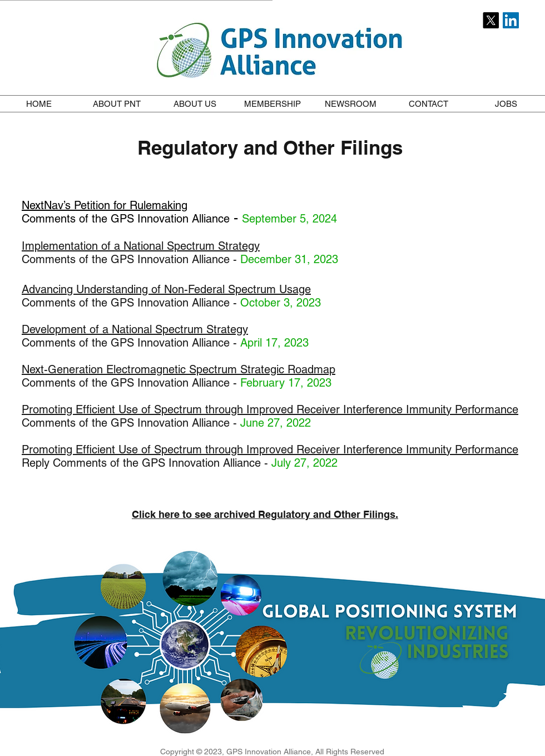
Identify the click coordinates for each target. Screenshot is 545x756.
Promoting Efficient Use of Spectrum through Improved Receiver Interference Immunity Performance (270, 409)
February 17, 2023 (286, 383)
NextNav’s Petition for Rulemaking (105, 205)
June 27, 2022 (276, 423)
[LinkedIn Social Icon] (511, 20)
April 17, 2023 (274, 343)
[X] (491, 20)
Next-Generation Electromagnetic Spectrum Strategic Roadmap (179, 369)
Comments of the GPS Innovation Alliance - (131, 343)
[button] (117, 104)
